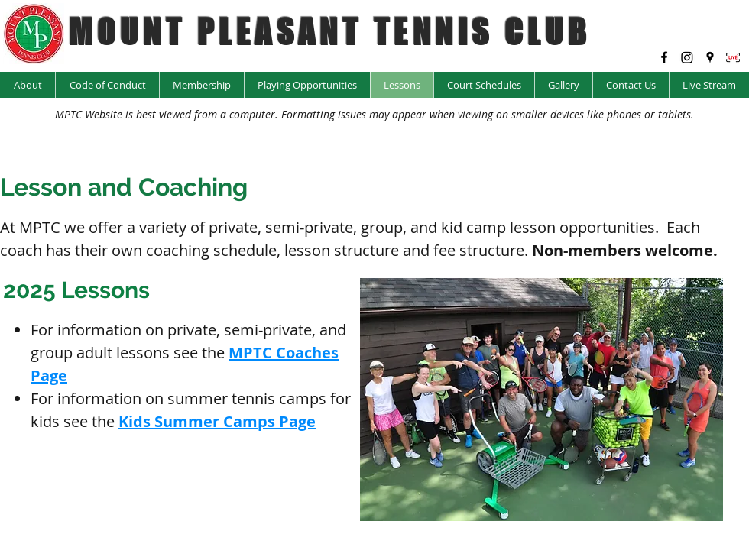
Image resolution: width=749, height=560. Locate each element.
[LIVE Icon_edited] (733, 57)
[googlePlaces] (710, 57)
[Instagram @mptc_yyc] (687, 57)
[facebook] (664, 57)
